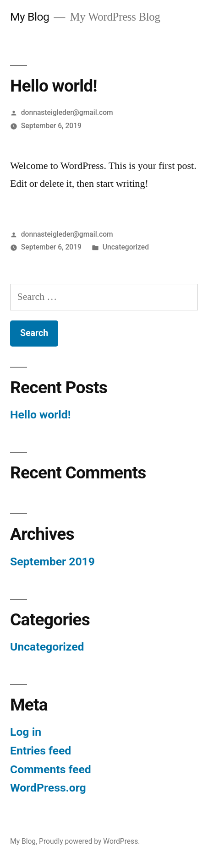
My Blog (30, 17)
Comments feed (51, 769)
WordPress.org (48, 788)
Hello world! (40, 415)
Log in (26, 732)
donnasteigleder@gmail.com (67, 112)
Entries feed (41, 751)
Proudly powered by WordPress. (89, 841)
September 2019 (52, 561)
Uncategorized (126, 247)
